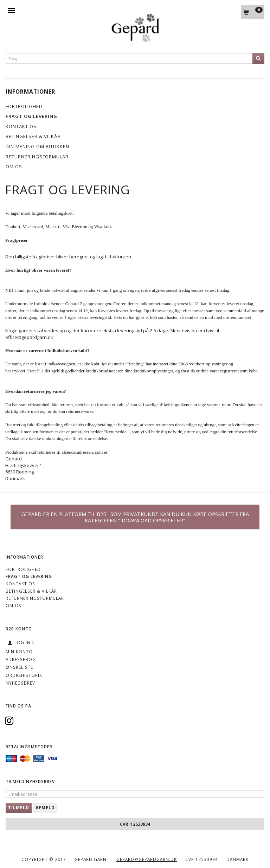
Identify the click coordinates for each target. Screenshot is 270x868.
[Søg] (258, 59)
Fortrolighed (24, 106)
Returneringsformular (37, 157)
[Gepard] (135, 41)
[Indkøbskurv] (253, 12)
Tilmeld (19, 808)
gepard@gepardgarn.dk (147, 859)
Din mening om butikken (37, 146)
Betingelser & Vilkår (33, 136)
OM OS (14, 166)
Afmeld (45, 808)
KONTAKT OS (21, 126)
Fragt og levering (31, 116)
